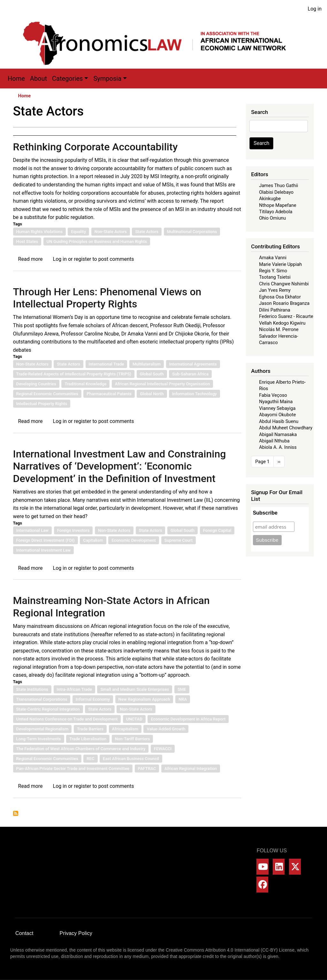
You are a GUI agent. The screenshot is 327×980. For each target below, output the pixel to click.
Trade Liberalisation (88, 739)
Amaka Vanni (273, 258)
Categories (67, 79)
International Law (33, 530)
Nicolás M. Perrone (279, 329)
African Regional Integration (191, 769)
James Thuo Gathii (278, 185)
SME (182, 689)
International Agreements (193, 364)
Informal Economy (93, 699)
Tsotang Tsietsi (275, 277)
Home (16, 79)
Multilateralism (147, 364)
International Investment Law (44, 550)
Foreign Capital (217, 530)
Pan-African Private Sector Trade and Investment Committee (73, 769)
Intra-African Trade (74, 689)
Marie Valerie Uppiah (280, 264)
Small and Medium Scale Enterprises (135, 689)
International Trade (106, 364)
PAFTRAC (147, 769)
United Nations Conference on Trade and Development (67, 719)
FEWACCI (163, 749)
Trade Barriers (90, 729)
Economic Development (134, 540)
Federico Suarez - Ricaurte (286, 316)
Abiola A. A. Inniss (278, 447)
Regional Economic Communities (47, 394)
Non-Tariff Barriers (133, 739)
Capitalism (93, 540)
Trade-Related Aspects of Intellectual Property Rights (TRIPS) (74, 374)
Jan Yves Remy (275, 290)
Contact (24, 933)
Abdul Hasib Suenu (279, 421)
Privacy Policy (76, 933)
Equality (78, 232)
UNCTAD (134, 719)
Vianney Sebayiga (277, 408)
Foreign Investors (73, 530)
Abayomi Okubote (277, 415)
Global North (152, 394)
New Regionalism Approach (144, 699)
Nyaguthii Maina (276, 402)
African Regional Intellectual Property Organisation (162, 384)
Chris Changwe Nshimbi (284, 284)
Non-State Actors (111, 232)
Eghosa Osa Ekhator (280, 297)
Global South (152, 374)
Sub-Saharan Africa (190, 374)
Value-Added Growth (166, 729)
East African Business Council (131, 759)
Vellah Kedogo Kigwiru (282, 323)
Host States (27, 241)
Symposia (107, 79)
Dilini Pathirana (275, 310)
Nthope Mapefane (278, 205)
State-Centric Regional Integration (48, 709)
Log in (315, 9)
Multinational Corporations (192, 232)
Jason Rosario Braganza (284, 303)
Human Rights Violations (39, 232)
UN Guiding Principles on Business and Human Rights (97, 241)
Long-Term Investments (39, 739)
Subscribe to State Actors (16, 813)
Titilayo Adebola (276, 212)
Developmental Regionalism (42, 729)
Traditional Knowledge (85, 384)
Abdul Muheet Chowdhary (286, 428)
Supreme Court (179, 540)
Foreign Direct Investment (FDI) (46, 540)
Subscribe (265, 513)
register (82, 259)
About (38, 79)
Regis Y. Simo (273, 271)
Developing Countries (36, 384)
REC (90, 759)
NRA (183, 699)
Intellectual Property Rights (42, 404)
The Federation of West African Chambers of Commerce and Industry (81, 749)
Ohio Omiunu (272, 218)
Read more (30, 259)
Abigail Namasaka (278, 434)
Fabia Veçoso (273, 395)
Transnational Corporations (42, 699)
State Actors (147, 232)
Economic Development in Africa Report (188, 719)
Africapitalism (125, 729)
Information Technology (194, 394)
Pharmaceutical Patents (109, 394)
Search (261, 143)
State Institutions (32, 689)
